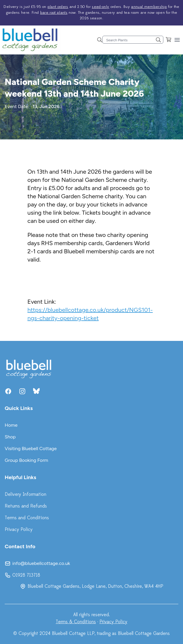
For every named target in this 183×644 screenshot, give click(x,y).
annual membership (149, 7)
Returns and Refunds (26, 506)
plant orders (58, 7)
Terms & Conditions (76, 622)
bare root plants (54, 13)
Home (11, 425)
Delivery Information (26, 494)
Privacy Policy (19, 529)
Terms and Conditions (27, 518)
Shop (10, 437)
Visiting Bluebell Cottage (31, 449)
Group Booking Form (26, 460)
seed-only (100, 7)
